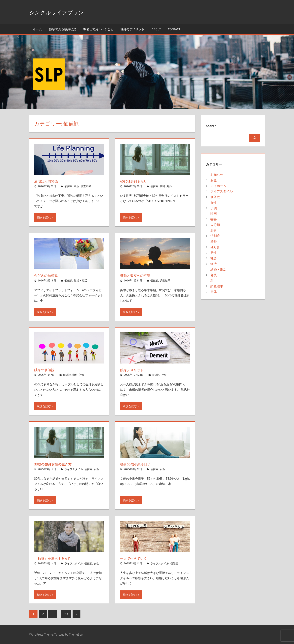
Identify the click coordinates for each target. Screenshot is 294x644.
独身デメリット (135, 370)
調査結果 (86, 186)
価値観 (68, 186)
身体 (214, 292)
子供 (214, 208)
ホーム (37, 29)
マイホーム (218, 186)
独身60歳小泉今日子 (139, 464)
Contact (174, 29)
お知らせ (217, 175)
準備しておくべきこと (98, 29)
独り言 (215, 247)
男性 (214, 253)
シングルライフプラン (64, 12)
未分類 (215, 225)
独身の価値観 (47, 370)
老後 (214, 275)
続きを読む (44, 217)
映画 (214, 214)
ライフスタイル (74, 469)
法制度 (215, 236)
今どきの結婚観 (49, 275)
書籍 (162, 186)
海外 (169, 186)
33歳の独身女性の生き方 (57, 464)
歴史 (214, 230)
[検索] (255, 138)
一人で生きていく (137, 558)
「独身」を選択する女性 (57, 558)
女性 (96, 469)
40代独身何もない (137, 181)
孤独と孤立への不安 (139, 275)
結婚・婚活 (80, 280)
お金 (214, 180)
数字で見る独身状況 (63, 29)
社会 (82, 375)
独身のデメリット (132, 29)
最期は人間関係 (49, 181)
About (156, 29)
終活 (76, 186)
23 (66, 614)
